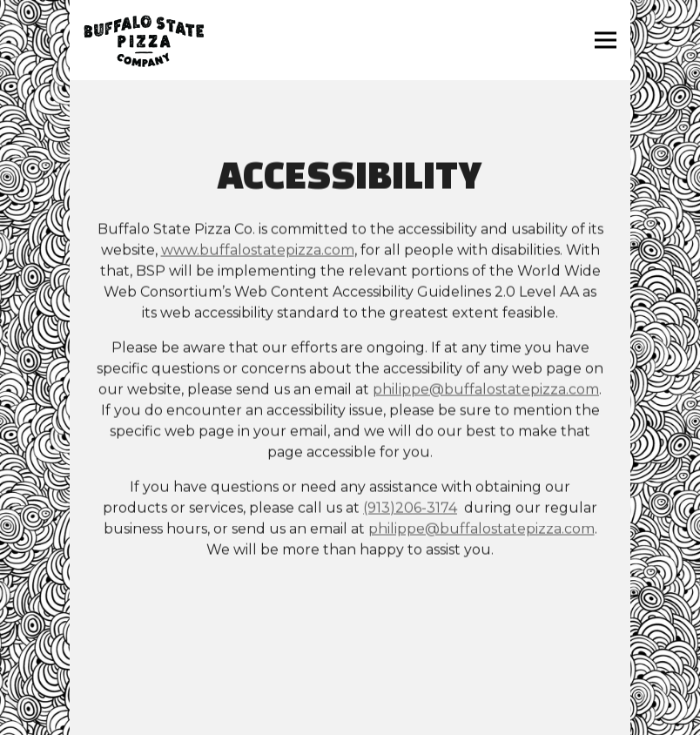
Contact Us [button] (350, 686)
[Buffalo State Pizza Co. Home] (144, 40)
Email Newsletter (350, 719)
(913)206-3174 (410, 509)
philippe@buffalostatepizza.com (486, 391)
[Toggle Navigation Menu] (606, 40)
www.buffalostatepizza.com (258, 251)
